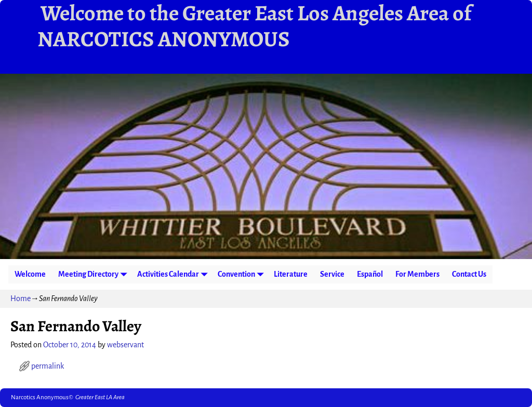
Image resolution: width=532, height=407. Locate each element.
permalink (48, 366)
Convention (243, 274)
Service (332, 274)
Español (370, 274)
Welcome (30, 274)
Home (21, 299)
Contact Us (469, 274)
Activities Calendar (174, 274)
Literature (291, 274)
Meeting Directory (95, 274)
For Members (417, 274)
